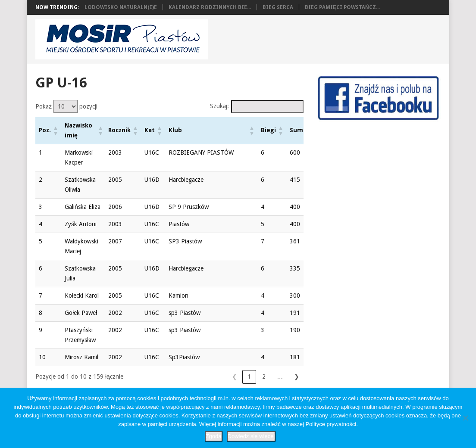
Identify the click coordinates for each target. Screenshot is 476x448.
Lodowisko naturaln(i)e (121, 7)
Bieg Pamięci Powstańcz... (342, 7)
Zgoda (214, 436)
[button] (55, 131)
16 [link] (282, 376)
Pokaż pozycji (66, 106)
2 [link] (205, 376)
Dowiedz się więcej (251, 436)
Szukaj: (219, 106)
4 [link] (235, 376)
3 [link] (220, 376)
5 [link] (249, 376)
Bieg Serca (278, 7)
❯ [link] (297, 376)
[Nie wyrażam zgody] (465, 418)
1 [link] (191, 376)
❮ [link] (176, 376)
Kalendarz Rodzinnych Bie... (210, 7)
